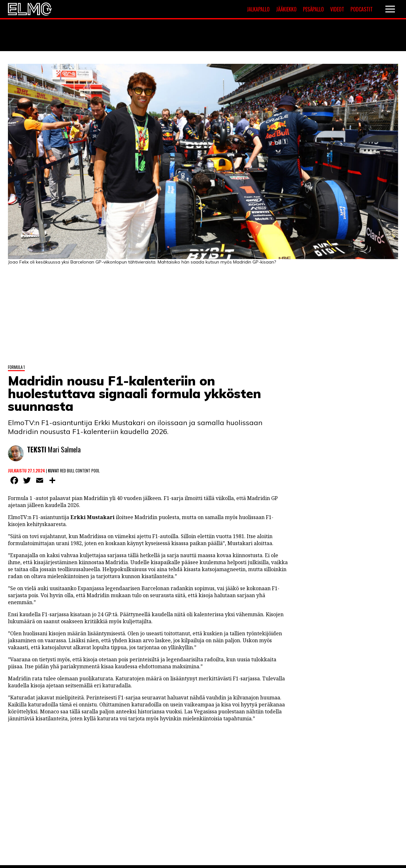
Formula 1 (16, 367)
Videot (337, 9)
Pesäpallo (313, 9)
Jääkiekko (286, 9)
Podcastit (362, 9)
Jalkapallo (258, 9)
